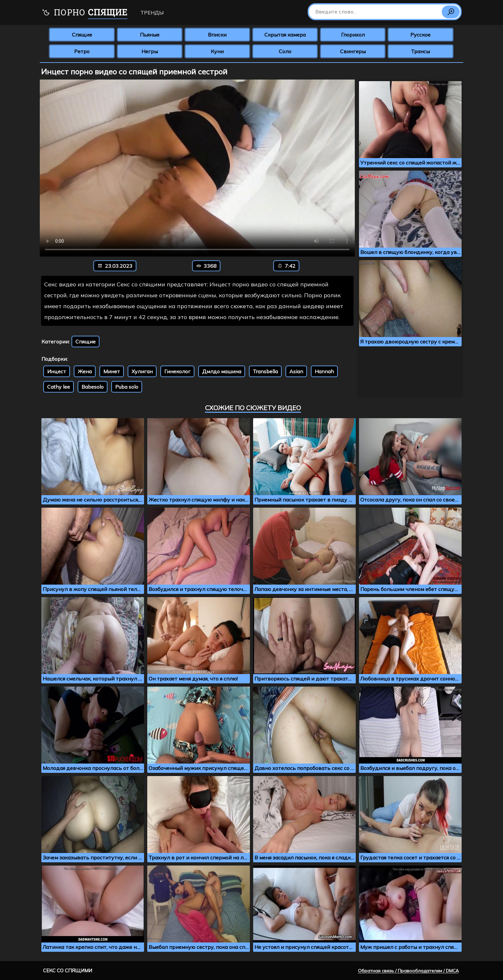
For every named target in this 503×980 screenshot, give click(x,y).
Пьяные (150, 35)
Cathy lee (59, 387)
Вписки (217, 35)
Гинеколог (177, 371)
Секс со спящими (68, 971)
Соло (285, 51)
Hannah (324, 371)
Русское (420, 35)
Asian (296, 371)
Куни (217, 51)
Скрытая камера (285, 35)
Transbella (265, 371)
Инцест (57, 371)
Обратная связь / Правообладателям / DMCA (408, 971)
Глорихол (353, 35)
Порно (85, 13)
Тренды (152, 13)
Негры (150, 51)
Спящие (82, 35)
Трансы (420, 51)
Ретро (82, 51)
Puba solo (127, 387)
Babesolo (93, 387)
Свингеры (353, 51)
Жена (85, 371)
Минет (112, 371)
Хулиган (142, 371)
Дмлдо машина (222, 371)
